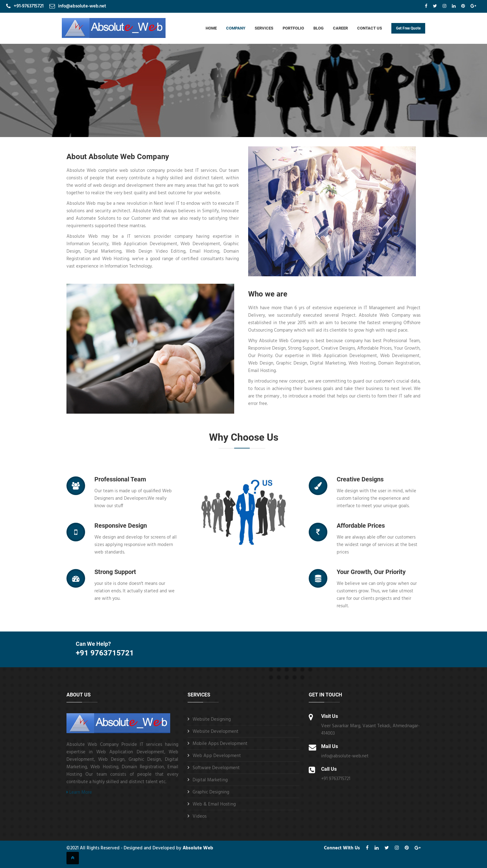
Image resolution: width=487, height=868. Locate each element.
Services (264, 28)
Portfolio (293, 28)
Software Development (216, 768)
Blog (319, 28)
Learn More (79, 792)
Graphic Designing (211, 792)
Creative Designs (360, 479)
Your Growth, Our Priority (371, 572)
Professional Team (120, 479)
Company (236, 28)
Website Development (216, 732)
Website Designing (212, 719)
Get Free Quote (408, 28)
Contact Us (370, 28)
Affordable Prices (361, 526)
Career (340, 28)
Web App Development (217, 756)
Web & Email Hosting (214, 804)
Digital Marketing (210, 780)
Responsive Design (121, 526)
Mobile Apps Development (220, 744)
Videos (200, 816)
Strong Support (115, 572)
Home (211, 28)
